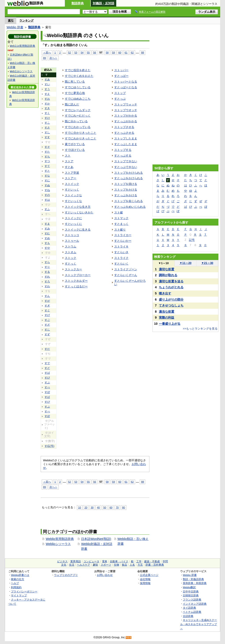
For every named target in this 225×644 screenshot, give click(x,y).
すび (47, 378)
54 (82, 52)
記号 (192, 240)
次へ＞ (53, 58)
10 (80, 507)
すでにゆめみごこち (78, 99)
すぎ (47, 306)
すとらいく (121, 264)
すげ (47, 315)
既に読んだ (72, 104)
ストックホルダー (76, 281)
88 (142, 52)
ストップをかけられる (129, 173)
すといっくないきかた (79, 212)
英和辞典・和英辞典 (195, 583)
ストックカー (73, 269)
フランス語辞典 (192, 600)
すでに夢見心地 (75, 93)
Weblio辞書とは (20, 575)
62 (132, 52)
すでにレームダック (78, 110)
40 (98, 507)
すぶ (47, 382)
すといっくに (73, 224)
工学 (139, 561)
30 (92, 507)
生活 (72, 565)
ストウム (71, 246)
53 (76, 52)
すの (47, 195)
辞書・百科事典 (155, 565)
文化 (64, 565)
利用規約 (16, 587)
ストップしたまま (126, 138)
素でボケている (75, 144)
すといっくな (73, 201)
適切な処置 (167, 269)
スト (68, 156)
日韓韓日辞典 (191, 595)
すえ (47, 94)
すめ (47, 238)
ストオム (71, 252)
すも (47, 243)
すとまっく (121, 224)
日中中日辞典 (191, 591)
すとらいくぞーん (126, 275)
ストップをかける (126, 190)
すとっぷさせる (124, 133)
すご (47, 320)
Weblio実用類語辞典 (60, 539)
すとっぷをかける (126, 195)
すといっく (72, 190)
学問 (165, 561)
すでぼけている (75, 150)
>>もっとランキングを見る (200, 329)
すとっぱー (121, 76)
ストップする (123, 150)
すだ (47, 349)
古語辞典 (188, 616)
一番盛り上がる (170, 324)
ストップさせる (124, 127)
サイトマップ (19, 595)
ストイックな (73, 195)
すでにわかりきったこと (81, 138)
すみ (47, 229)
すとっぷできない (126, 167)
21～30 (207, 263)
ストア (69, 161)
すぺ (47, 411)
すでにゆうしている (78, 87)
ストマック (121, 218)
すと (47, 171)
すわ (47, 286)
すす (47, 137)
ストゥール (72, 241)
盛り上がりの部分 (171, 299)
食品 (124, 565)
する (47, 272)
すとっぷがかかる (126, 121)
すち (47, 157)
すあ (47, 79)
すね (47, 190)
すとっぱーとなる (126, 87)
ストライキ (121, 246)
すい (47, 84)
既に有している (75, 82)
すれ (47, 277)
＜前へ (47, 52)
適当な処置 (167, 312)
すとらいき (121, 252)
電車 (105, 561)
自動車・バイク (119, 561)
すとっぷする (123, 156)
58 (107, 52)
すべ (47, 387)
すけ (47, 118)
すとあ (69, 167)
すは (47, 200)
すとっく (71, 264)
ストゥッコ (72, 235)
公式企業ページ (149, 575)
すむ (47, 233)
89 (44, 58)
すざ (47, 325)
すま (47, 224)
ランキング (26, 21)
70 (117, 507)
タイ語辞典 (189, 608)
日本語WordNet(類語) (96, 539)
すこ (47, 123)
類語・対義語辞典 (193, 579)
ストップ (120, 93)
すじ (47, 330)
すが (47, 301)
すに (47, 180)
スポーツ (106, 565)
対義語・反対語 (103, 3)
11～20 (186, 263)
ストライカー (123, 235)
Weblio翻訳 (189, 587)
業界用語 (76, 561)
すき (47, 108)
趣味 (95, 565)
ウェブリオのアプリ (66, 575)
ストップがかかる (126, 116)
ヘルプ (15, 583)
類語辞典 (78, 3)
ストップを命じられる (129, 201)
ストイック (72, 184)
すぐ (47, 310)
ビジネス (62, 561)
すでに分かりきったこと (81, 133)
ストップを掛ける (126, 184)
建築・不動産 (152, 561)
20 (86, 507)
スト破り (120, 230)
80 (124, 507)
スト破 (119, 212)
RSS (129, 638)
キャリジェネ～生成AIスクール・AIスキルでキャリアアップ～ (199, 624)
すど (47, 368)
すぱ (47, 397)
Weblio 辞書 (15, 27)
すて (47, 166)
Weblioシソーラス (58, 544)
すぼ (47, 392)
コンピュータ (91, 561)
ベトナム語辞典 (192, 612)
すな (47, 176)
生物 (116, 565)
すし (47, 132)
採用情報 (145, 583)
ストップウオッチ (126, 110)
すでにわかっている (78, 127)
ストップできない (126, 161)
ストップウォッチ (126, 104)
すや (47, 248)
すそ (47, 147)
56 (95, 52)
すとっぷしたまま (126, 144)
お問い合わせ (105, 575)
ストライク (121, 258)
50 (105, 507)
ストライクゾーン (126, 269)
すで (47, 363)
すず (47, 334)
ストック (71, 258)
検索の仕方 (18, 579)
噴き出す (165, 293)
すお (47, 99)
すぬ (47, 185)
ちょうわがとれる (171, 287)
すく (47, 113)
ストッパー (121, 70)
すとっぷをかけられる (129, 178)
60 (120, 52)
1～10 (163, 263)
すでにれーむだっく (78, 116)
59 (113, 52)
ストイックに (73, 218)
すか (47, 104)
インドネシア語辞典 (195, 604)
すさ (47, 128)
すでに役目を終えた (78, 70)
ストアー (71, 178)
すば (47, 373)
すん (47, 296)
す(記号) (49, 446)
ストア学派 (72, 173)
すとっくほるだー (76, 286)
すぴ (47, 402)
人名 (132, 565)
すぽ (47, 416)
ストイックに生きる (78, 230)
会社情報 (145, 579)
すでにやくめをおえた (79, 76)
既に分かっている (76, 121)
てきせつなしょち (171, 305)
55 (88, 52)
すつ (47, 161)
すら (47, 262)
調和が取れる (168, 275)
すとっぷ (120, 99)
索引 (11, 21)
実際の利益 (167, 317)
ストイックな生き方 (78, 207)
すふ (47, 209)
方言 (140, 565)
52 (70, 52)
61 (126, 52)
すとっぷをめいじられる (130, 207)
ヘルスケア (83, 565)
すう (47, 89)
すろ (47, 281)
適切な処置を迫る (171, 281)
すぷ (47, 407)
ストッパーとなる (126, 82)
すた (47, 152)
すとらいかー (123, 241)
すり (47, 267)
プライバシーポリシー (24, 591)
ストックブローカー (78, 275)
